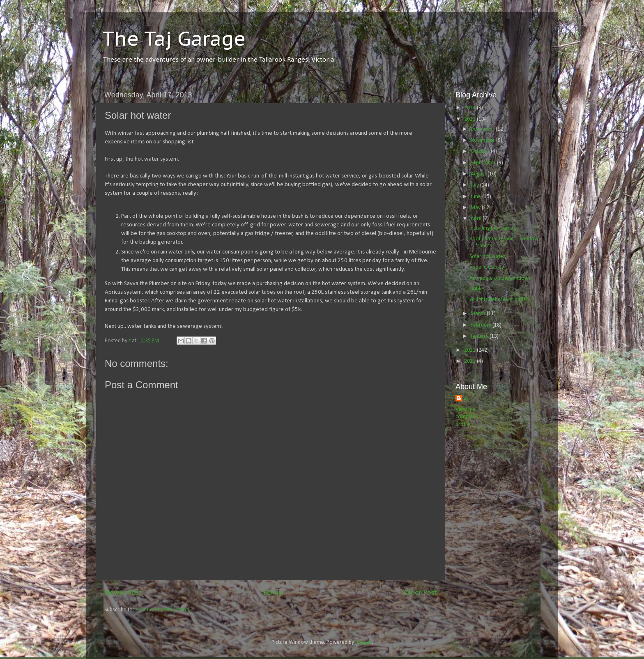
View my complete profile (466, 417)
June (476, 197)
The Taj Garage (174, 38)
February (482, 325)
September (484, 163)
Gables (477, 289)
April (477, 219)
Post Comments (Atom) (162, 610)
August (479, 174)
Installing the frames (493, 228)
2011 (470, 361)
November (483, 140)
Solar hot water (487, 257)
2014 (470, 108)
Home (273, 593)
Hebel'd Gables (487, 267)
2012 (470, 350)
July (475, 185)
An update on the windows (500, 278)
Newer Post (123, 593)
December (483, 129)
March (479, 314)
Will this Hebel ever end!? (498, 300)
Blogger (364, 642)
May (476, 208)
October (481, 151)
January (480, 336)
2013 (470, 119)
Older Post (420, 593)
